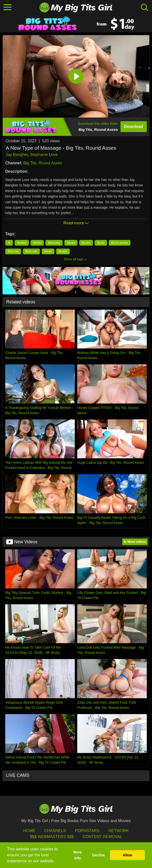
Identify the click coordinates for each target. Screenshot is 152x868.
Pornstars (87, 831)
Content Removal (102, 837)
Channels (55, 831)
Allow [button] (127, 855)
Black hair (13, 251)
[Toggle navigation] (7, 7)
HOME (29, 831)
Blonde (48, 251)
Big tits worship (120, 243)
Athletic (37, 243)
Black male (31, 251)
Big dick (86, 243)
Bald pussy (54, 243)
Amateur (22, 243)
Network (119, 831)
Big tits (101, 243)
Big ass (71, 243)
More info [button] (77, 855)
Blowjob (63, 251)
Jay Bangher (17, 155)
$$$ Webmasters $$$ (52, 837)
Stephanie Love (44, 155)
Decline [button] (98, 855)
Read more (76, 223)
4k (9, 243)
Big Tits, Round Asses (43, 163)
